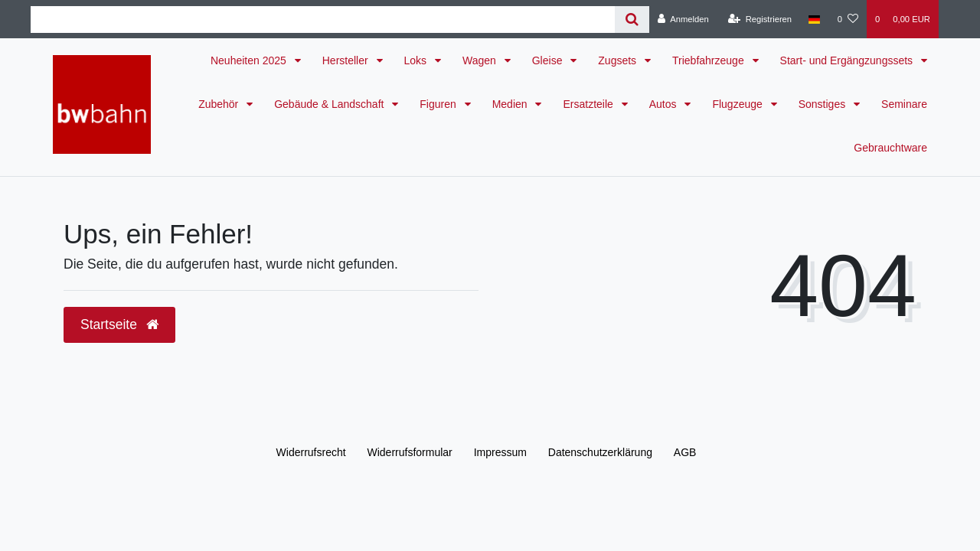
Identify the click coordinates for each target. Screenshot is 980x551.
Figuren (439, 104)
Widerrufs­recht (311, 452)
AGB (685, 452)
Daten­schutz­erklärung (600, 452)
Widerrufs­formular (410, 452)
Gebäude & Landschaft (330, 104)
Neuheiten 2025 (250, 60)
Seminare (904, 104)
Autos (665, 104)
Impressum (500, 452)
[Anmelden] (683, 19)
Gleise (549, 60)
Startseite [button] (119, 324)
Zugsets (619, 60)
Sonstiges (823, 104)
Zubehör (220, 104)
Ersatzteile (589, 104)
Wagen (481, 60)
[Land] (814, 19)
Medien (511, 104)
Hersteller (347, 60)
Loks (417, 60)
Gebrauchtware (890, 148)
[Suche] (632, 20)
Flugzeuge (738, 104)
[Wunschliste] (848, 19)
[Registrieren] (760, 19)
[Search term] (323, 20)
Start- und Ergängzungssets (848, 60)
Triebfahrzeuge (710, 60)
